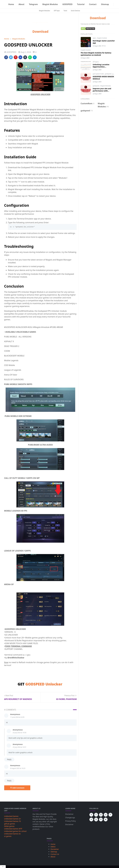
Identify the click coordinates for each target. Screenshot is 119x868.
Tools (65, 11)
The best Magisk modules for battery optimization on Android (96, 54)
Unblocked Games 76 (12, 821)
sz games (8, 836)
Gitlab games (9, 826)
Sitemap (54, 852)
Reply (9, 759)
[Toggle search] (117, 4)
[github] (96, 815)
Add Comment (17, 788)
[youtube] (101, 819)
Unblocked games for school (15, 831)
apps (95, 38)
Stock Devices (75, 11)
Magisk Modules (45, 11)
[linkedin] (106, 815)
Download (40, 31)
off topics (96, 62)
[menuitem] (11, 4)
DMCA (53, 847)
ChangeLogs (70, 818)
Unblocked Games (11, 816)
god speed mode (98, 74)
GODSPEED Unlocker (44, 684)
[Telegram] (112, 4)
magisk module (102, 38)
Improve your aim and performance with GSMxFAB (102, 91)
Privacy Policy (71, 821)
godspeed (108, 74)
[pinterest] (110, 815)
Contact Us (55, 854)
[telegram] (91, 819)
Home (53, 844)
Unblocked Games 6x (12, 834)
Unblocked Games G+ (13, 819)
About (53, 857)
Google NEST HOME (40, 23)
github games (10, 824)
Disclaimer (69, 814)
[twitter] (106, 819)
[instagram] (101, 815)
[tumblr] (96, 819)
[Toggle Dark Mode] (115, 4)
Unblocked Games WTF (13, 829)
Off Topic (57, 11)
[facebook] (91, 815)
